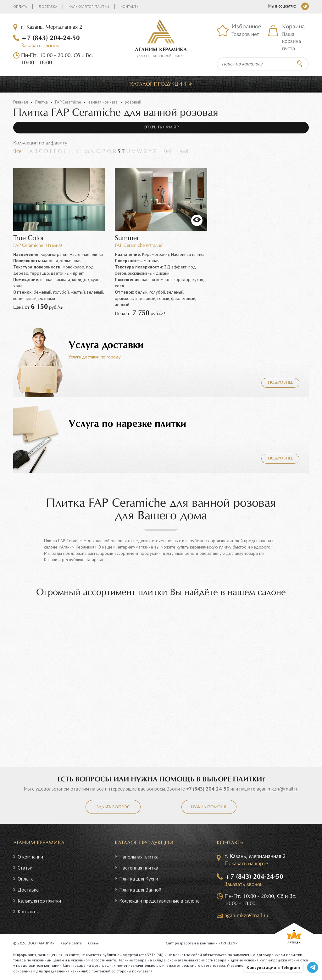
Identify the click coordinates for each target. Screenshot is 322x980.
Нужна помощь (209, 807)
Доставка (48, 6)
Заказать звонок (40, 46)
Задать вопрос (113, 807)
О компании (30, 857)
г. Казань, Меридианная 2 (52, 27)
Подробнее (280, 383)
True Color (29, 238)
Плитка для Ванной (140, 890)
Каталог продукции (158, 84)
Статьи (25, 868)
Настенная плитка (139, 868)
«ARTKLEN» (228, 943)
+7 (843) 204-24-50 (50, 38)
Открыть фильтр (161, 127)
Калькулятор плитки (89, 6)
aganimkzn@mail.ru (278, 789)
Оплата (20, 6)
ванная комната (103, 102)
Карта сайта (71, 943)
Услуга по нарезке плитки (127, 424)
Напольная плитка (139, 857)
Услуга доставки (106, 345)
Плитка (42, 102)
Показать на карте (246, 864)
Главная (21, 102)
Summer (127, 238)
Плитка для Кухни (139, 879)
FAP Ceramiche (68, 102)
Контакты (130, 6)
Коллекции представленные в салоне (159, 901)
